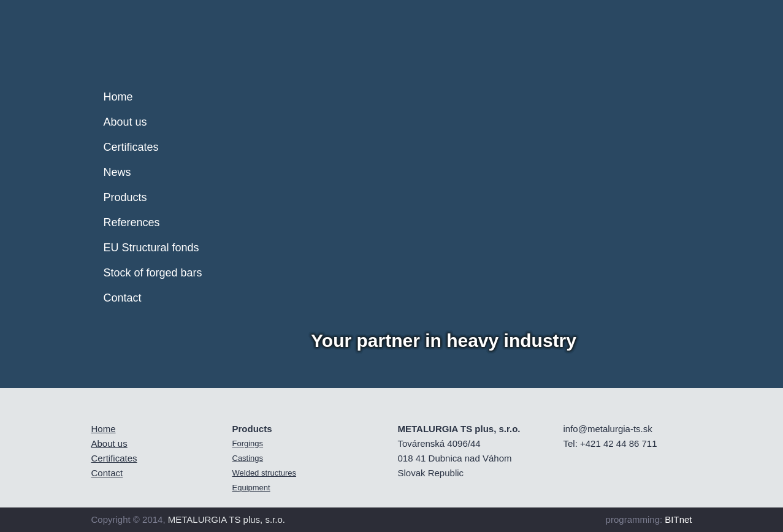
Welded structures (265, 473)
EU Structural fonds (151, 248)
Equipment (251, 488)
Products (125, 197)
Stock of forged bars (153, 273)
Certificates (131, 147)
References (132, 222)
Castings (248, 458)
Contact (123, 298)
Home (118, 97)
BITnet (678, 519)
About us (125, 122)
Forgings (248, 443)
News (117, 172)
